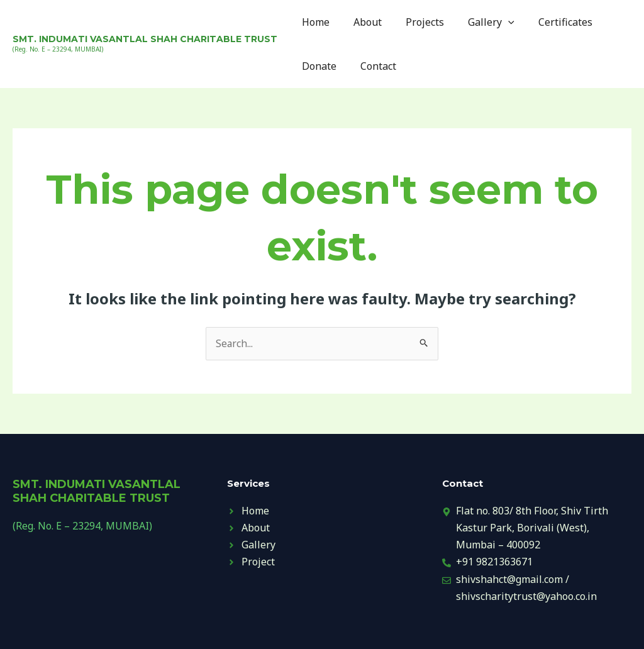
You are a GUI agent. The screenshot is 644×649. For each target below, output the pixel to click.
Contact (373, 66)
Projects (415, 22)
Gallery (478, 22)
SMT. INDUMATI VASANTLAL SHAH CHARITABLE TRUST (145, 39)
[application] (495, 22)
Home (314, 22)
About (362, 22)
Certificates (548, 22)
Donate (317, 66)
